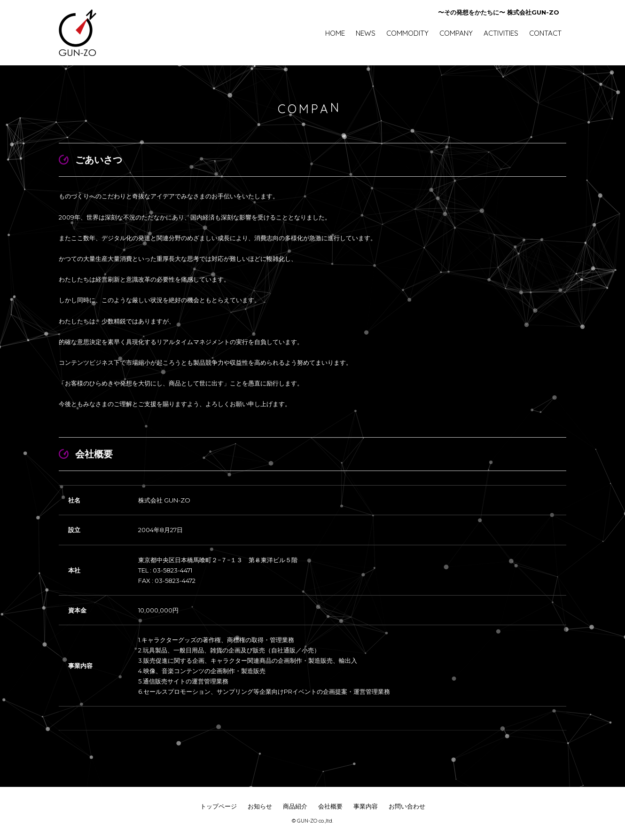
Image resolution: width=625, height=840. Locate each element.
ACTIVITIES (501, 33)
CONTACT (545, 33)
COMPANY (456, 33)
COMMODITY (407, 33)
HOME (335, 33)
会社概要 (330, 806)
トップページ (219, 806)
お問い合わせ (407, 806)
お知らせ (260, 806)
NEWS (366, 33)
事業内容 (366, 806)
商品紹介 (295, 806)
